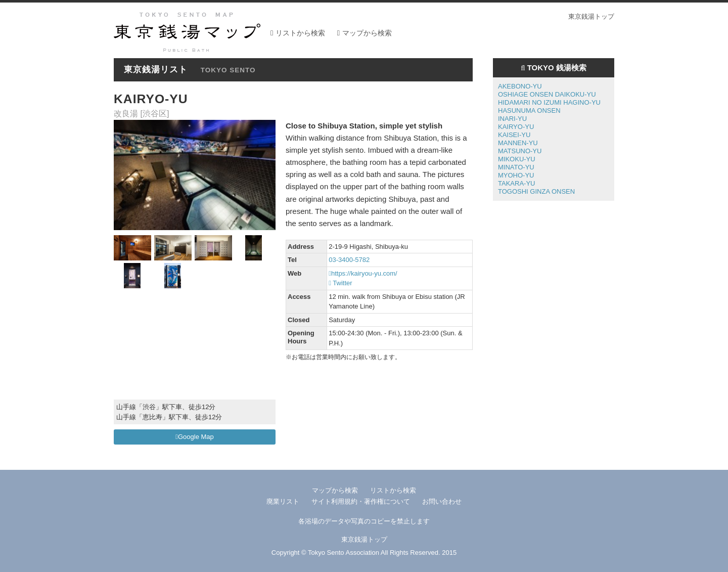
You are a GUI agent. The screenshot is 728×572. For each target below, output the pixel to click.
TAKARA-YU (516, 183)
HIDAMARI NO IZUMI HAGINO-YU (549, 102)
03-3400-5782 (349, 260)
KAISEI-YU (514, 135)
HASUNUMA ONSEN (529, 111)
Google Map (195, 437)
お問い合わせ (442, 501)
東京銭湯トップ (591, 16)
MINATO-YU (516, 167)
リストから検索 (300, 33)
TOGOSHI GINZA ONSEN (536, 191)
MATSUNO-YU (520, 151)
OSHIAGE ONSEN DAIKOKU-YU (547, 94)
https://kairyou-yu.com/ (363, 273)
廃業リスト (283, 501)
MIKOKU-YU (517, 159)
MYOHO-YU (516, 175)
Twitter (340, 283)
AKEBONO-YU (520, 86)
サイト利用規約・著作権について (361, 501)
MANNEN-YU (518, 143)
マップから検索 (367, 33)
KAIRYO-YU (516, 127)
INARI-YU (512, 119)
